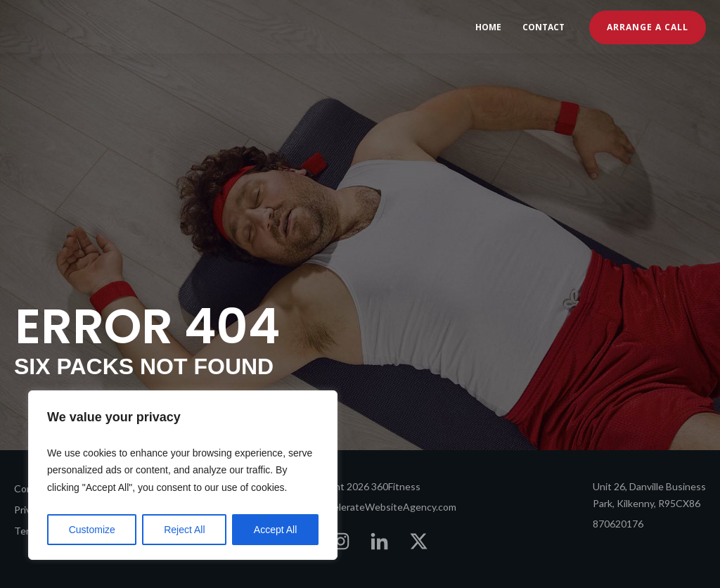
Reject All (184, 530)
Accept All (275, 530)
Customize (92, 530)
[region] (183, 475)
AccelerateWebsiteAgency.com (386, 507)
